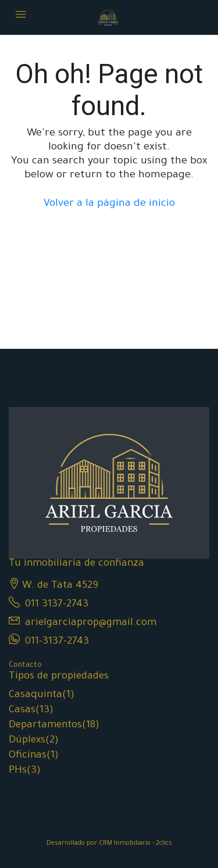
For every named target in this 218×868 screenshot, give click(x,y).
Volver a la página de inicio (109, 204)
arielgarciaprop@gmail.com (91, 624)
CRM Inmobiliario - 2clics (135, 844)
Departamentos (45, 726)
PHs (18, 771)
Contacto (25, 666)
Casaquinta (35, 696)
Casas (22, 711)
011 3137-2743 (57, 605)
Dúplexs (27, 741)
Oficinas (28, 756)
